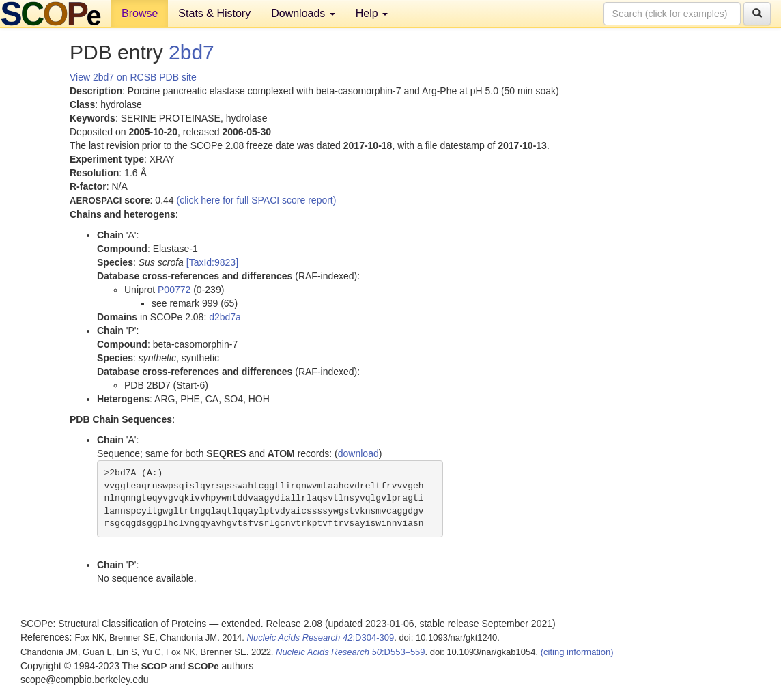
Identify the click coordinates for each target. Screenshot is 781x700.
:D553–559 (351, 652)
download (358, 453)
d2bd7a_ (228, 317)
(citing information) (577, 652)
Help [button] (372, 13)
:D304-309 (321, 638)
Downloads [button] (303, 13)
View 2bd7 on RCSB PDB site (133, 77)
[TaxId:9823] (212, 262)
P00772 (174, 290)
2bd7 (191, 52)
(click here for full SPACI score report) (257, 200)
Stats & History (214, 13)
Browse (140, 13)
